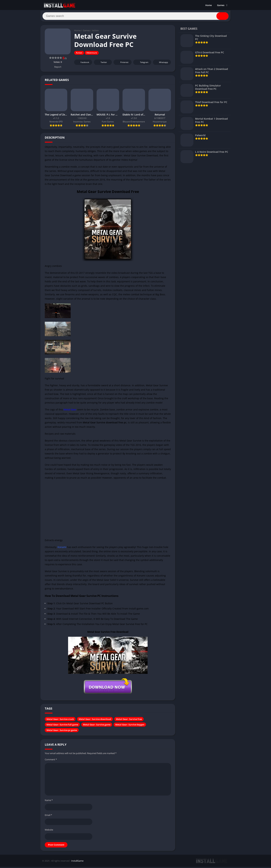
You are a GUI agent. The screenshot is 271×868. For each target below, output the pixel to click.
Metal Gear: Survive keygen (130, 726)
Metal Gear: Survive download (95, 721)
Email (48, 817)
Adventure (92, 54)
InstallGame (77, 862)
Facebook (83, 64)
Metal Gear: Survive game (97, 726)
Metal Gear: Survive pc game (62, 732)
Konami (62, 549)
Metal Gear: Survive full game (62, 726)
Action (95, 32)
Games (221, 5)
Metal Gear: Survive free (129, 721)
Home (209, 5)
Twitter (101, 64)
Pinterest (122, 64)
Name (49, 802)
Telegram (142, 64)
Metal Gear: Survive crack (60, 721)
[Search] (135, 17)
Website (49, 831)
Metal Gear (70, 411)
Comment (51, 761)
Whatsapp (162, 64)
